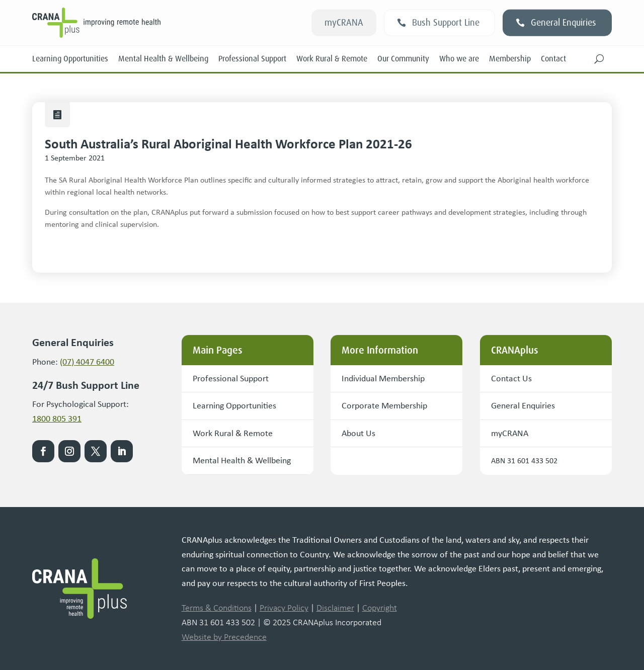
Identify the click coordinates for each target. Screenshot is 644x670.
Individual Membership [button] (383, 378)
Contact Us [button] (511, 378)
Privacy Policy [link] (284, 608)
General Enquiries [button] (563, 23)
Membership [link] (510, 59)
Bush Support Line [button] (446, 23)
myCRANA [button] (344, 23)
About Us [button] (358, 433)
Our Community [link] (403, 59)
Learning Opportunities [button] (234, 405)
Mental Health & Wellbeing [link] (163, 59)
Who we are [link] (459, 59)
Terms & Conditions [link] (217, 608)
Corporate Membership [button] (384, 405)
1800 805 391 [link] (57, 418)
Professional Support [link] (252, 59)
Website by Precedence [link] (224, 637)
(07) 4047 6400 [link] (87, 362)
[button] (599, 59)
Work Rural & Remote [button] (233, 433)
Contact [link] (553, 59)
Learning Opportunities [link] (70, 59)
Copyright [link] (380, 608)
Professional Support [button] (231, 378)
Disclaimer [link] (335, 608)
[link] (147, 23)
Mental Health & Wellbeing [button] (242, 460)
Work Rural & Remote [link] (332, 59)
